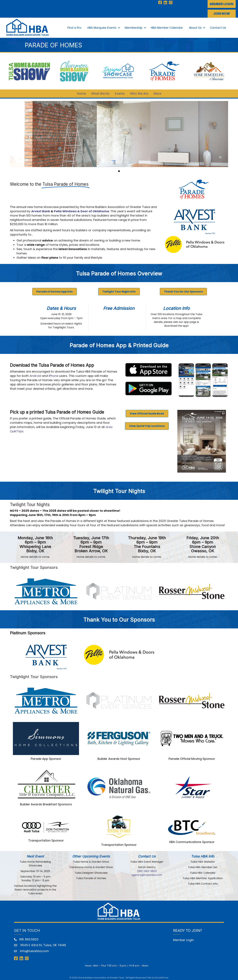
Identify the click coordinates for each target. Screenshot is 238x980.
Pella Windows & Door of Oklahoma (81, 210)
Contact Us (218, 27)
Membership (133, 27)
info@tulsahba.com (34, 949)
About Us (195, 27)
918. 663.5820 (29, 938)
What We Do (100, 92)
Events (120, 92)
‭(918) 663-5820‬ (147, 869)
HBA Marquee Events (102, 27)
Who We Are (139, 92)
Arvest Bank (41, 210)
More (157, 92)
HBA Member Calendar (166, 27)
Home (81, 92)
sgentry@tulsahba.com (147, 873)
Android (35, 374)
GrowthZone (162, 976)
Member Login (183, 938)
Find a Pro (74, 27)
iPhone (53, 374)
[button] (222, 4)
